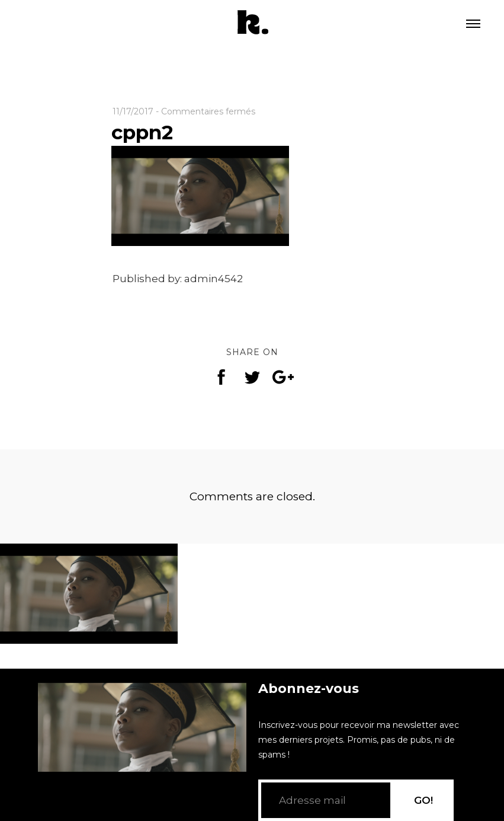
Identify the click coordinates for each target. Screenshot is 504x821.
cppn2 (142, 132)
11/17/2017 (133, 111)
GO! (423, 800)
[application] (142, 727)
